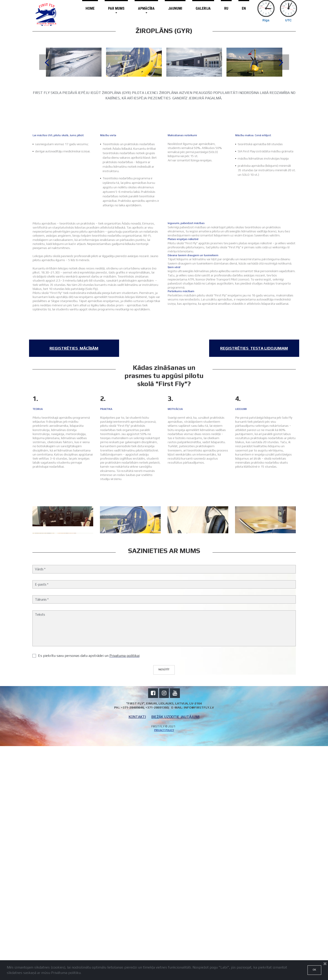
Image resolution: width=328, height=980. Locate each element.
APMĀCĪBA (146, 10)
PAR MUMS (116, 10)
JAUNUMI (175, 8)
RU (226, 8)
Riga (266, 20)
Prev (47, 62)
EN (244, 8)
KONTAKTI (137, 951)
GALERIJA (203, 8)
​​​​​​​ (74, 348)
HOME (90, 8)
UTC (288, 20)
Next (281, 62)
